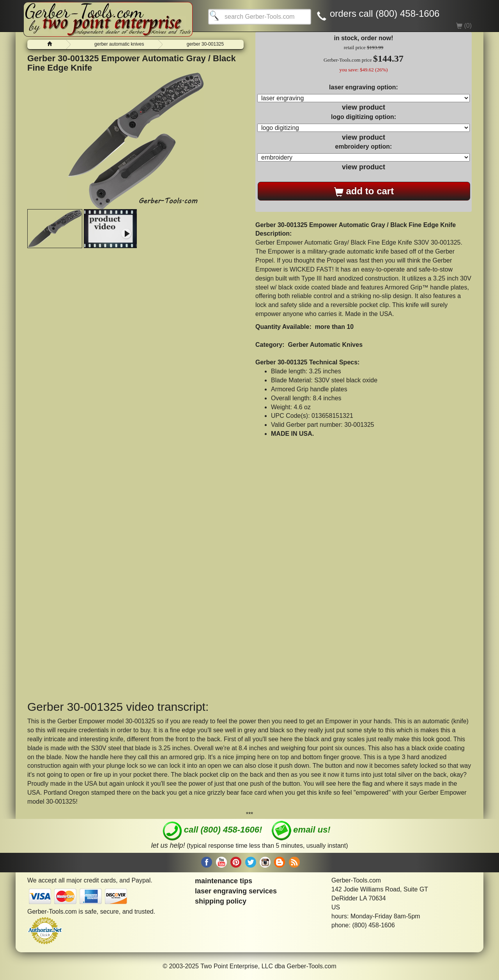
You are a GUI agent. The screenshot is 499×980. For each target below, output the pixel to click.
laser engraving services (236, 891)
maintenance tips (224, 881)
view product (364, 107)
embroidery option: (364, 146)
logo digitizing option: (364, 117)
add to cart (364, 191)
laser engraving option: (364, 87)
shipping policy (221, 901)
